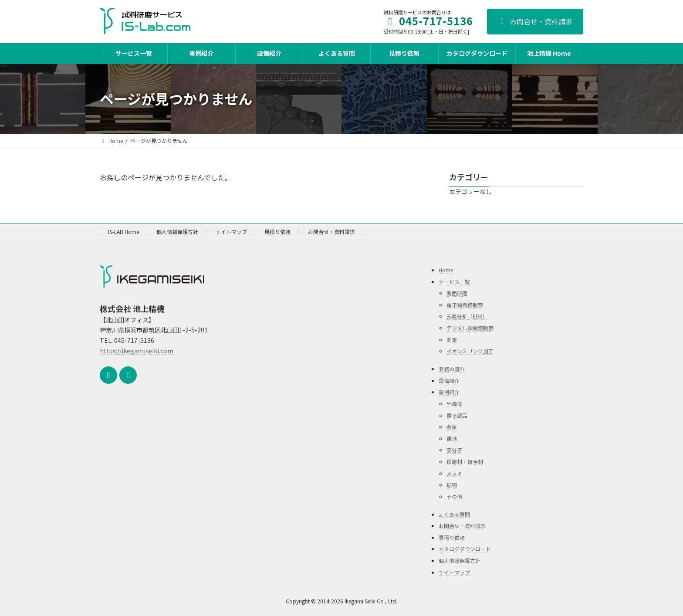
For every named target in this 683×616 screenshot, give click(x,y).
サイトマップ (231, 232)
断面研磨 (457, 293)
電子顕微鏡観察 (465, 305)
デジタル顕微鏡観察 (470, 328)
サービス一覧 (454, 282)
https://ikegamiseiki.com (137, 351)
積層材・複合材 (465, 462)
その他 (454, 496)
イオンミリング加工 (470, 351)
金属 (452, 427)
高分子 (454, 450)
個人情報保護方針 (177, 232)
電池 (452, 438)
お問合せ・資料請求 (535, 21)
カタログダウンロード (465, 549)
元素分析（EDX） (467, 316)
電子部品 (457, 415)
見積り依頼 (277, 232)
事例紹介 (449, 392)
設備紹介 (449, 381)
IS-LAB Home (123, 232)
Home (446, 270)
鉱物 (452, 485)
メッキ (454, 473)
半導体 (454, 404)
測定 (452, 340)
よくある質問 (454, 514)
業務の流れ (452, 369)
